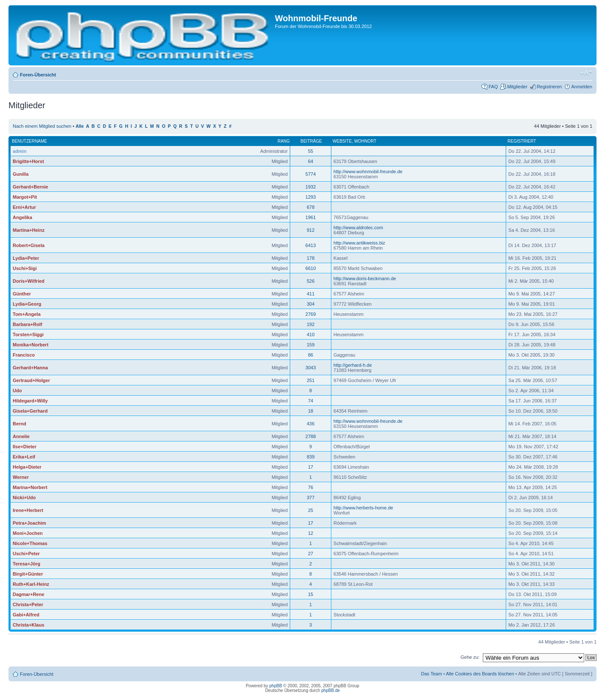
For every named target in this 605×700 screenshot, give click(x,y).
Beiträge (311, 141)
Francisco (24, 355)
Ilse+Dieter (25, 447)
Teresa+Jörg (27, 564)
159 (311, 345)
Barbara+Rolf (27, 324)
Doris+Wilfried (29, 281)
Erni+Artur (24, 207)
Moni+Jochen (28, 533)
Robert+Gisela (29, 245)
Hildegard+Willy (30, 401)
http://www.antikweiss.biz (359, 243)
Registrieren (549, 87)
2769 (311, 314)
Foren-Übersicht (38, 75)
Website (342, 141)
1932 (311, 187)
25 (311, 510)
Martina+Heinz (29, 230)
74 (311, 401)
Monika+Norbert (31, 345)
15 (311, 594)
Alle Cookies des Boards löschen (480, 674)
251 (311, 380)
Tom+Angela (27, 314)
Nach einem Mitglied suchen (42, 126)
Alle (80, 126)
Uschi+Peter (26, 554)
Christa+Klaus (28, 625)
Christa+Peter (28, 604)
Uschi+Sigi (25, 268)
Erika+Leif (24, 457)
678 (311, 207)
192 (311, 324)
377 (311, 498)
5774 (311, 174)
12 (311, 533)
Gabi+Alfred (26, 615)
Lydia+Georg (27, 304)
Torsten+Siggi (28, 335)
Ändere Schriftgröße (586, 73)
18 (311, 411)
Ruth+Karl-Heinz (31, 584)
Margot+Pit (25, 197)
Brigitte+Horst (28, 161)
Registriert (522, 141)
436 (311, 424)
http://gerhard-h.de (353, 365)
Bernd (20, 424)
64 (311, 161)
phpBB (276, 686)
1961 (311, 217)
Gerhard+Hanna (30, 368)
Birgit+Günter (28, 574)
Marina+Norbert (30, 487)
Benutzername (29, 141)
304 (311, 304)
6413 (311, 245)
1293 (311, 197)
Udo (17, 391)
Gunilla (21, 174)
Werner (21, 477)
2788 (311, 436)
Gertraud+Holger (31, 380)
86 (311, 355)
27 (311, 554)
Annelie (21, 436)
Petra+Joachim (29, 523)
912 (311, 230)
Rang (284, 141)
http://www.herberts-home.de (363, 508)
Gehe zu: (470, 657)
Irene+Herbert (28, 510)
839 (311, 457)
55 (311, 151)
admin (20, 151)
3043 (311, 368)
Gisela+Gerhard (30, 411)
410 (311, 335)
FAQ (493, 87)
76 (311, 487)
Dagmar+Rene (28, 594)
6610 (311, 268)
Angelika (22, 217)
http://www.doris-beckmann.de (365, 278)
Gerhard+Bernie (30, 187)
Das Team (431, 674)
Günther (22, 294)
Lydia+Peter (26, 258)
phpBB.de (331, 690)
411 (311, 294)
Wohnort (366, 141)
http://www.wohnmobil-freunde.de (368, 171)
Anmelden (582, 87)
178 (311, 258)
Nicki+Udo (24, 498)
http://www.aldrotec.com (358, 228)
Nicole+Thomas (30, 543)
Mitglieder (517, 87)
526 (311, 281)
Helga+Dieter (27, 467)
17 (311, 467)
